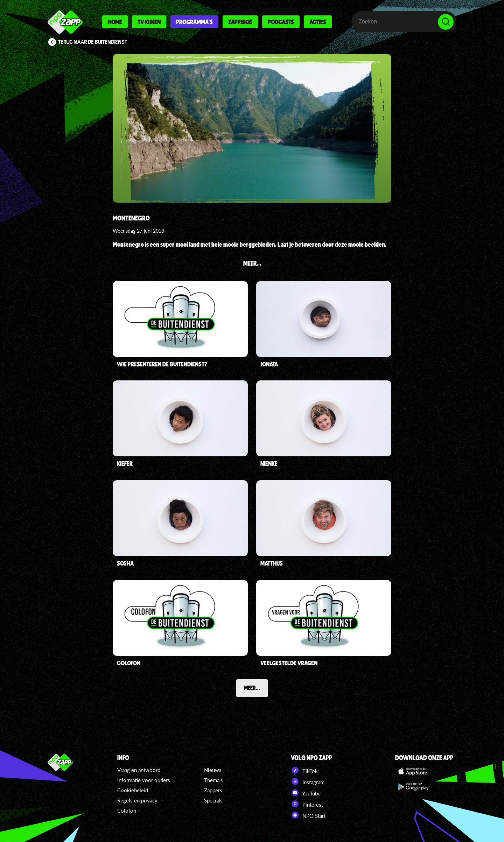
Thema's (213, 780)
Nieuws (213, 770)
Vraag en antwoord (139, 770)
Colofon (127, 811)
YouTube (306, 793)
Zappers (213, 790)
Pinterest (307, 804)
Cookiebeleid (133, 790)
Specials (213, 800)
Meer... (252, 688)
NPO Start (308, 815)
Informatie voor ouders (144, 780)
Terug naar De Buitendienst (93, 42)
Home (115, 22)
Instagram (308, 781)
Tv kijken (149, 22)
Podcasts (281, 22)
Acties (318, 22)
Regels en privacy (137, 800)
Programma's (194, 22)
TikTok (304, 770)
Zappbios (240, 22)
